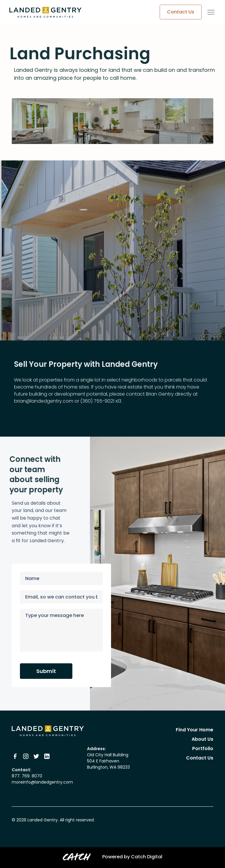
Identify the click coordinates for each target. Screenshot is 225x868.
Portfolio (203, 749)
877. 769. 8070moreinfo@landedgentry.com (42, 779)
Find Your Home (195, 730)
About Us (202, 739)
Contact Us (200, 758)
